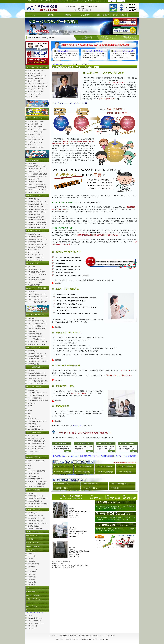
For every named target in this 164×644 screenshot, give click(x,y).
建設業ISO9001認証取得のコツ (37, 177)
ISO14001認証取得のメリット (37, 201)
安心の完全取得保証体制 (36, 78)
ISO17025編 (32, 574)
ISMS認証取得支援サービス (37, 272)
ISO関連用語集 (31, 592)
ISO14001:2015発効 (34, 214)
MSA (30, 416)
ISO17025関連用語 (34, 474)
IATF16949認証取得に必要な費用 (38, 401)
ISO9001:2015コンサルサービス (38, 190)
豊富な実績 (84, 456)
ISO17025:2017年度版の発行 (37, 484)
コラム (28, 588)
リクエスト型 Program (35, 126)
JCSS (30, 466)
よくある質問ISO (32, 550)
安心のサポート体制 (34, 81)
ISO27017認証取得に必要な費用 (38, 302)
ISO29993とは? (33, 370)
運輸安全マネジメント (35, 506)
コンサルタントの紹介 (35, 94)
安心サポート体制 (121, 456)
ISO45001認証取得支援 (33, 510)
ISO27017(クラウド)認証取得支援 (36, 288)
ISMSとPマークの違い (35, 282)
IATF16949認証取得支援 (34, 387)
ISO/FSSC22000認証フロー (36, 326)
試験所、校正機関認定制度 (36, 461)
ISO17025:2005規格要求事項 (37, 471)
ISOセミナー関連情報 (33, 595)
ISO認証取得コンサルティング (34, 1)
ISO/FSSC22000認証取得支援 (35, 315)
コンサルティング (87, 38)
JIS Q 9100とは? (33, 436)
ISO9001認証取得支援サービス (37, 169)
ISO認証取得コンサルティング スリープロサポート (42, 8)
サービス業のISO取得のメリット (93, 488)
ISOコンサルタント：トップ (62, 64)
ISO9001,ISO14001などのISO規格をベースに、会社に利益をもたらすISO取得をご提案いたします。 (115, 507)
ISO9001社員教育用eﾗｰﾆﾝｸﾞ (36, 192)
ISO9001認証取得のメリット (37, 166)
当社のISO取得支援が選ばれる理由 (37, 67)
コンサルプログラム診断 (36, 147)
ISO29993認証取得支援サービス (38, 376)
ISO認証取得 (63, 636)
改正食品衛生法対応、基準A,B (37, 342)
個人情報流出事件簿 (34, 285)
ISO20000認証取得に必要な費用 (38, 245)
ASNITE (31, 468)
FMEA (30, 411)
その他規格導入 (73, 636)
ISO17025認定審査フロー (36, 479)
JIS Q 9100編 (32, 582)
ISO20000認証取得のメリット (37, 237)
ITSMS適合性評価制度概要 (36, 247)
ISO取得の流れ (115, 488)
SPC (29, 414)
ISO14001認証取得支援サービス (38, 204)
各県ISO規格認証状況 (33, 543)
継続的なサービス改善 (35, 260)
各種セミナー (32, 145)
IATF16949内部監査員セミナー (37, 421)
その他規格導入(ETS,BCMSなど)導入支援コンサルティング (86, 1)
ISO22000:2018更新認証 (35, 334)
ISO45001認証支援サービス (36, 518)
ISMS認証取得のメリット (36, 269)
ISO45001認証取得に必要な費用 (38, 523)
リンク (105, 1)
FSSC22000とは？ (33, 331)
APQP (30, 406)
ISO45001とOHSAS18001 (36, 529)
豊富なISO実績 (63, 51)
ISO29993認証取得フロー (36, 378)
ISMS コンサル (33, 626)
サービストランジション (36, 255)
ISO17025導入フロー (34, 476)
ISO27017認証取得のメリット (37, 294)
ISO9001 (31, 616)
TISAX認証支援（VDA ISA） (37, 429)
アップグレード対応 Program (37, 129)
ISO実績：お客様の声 (102, 15)
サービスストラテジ (34, 250)
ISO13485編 (32, 566)
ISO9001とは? (32, 164)
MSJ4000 (31, 454)
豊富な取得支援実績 (34, 73)
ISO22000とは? (33, 318)
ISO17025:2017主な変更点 (36, 487)
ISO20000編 (32, 561)
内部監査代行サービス (35, 142)
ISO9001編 (31, 553)
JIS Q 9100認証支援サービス (37, 441)
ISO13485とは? (33, 351)
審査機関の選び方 (32, 535)
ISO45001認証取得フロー (36, 521)
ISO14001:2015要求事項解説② (37, 222)
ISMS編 (30, 559)
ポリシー (112, 1)
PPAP (30, 408)
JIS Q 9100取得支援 (125, 472)
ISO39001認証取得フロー (36, 501)
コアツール (32, 403)
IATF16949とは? (33, 390)
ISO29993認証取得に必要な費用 (38, 381)
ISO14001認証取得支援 (33, 195)
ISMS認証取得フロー (34, 277)
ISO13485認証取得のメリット (37, 353)
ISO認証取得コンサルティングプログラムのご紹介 (56, 1)
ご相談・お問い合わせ (33, 599)
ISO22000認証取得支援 (126, 466)
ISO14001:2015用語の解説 (36, 217)
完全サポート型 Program (36, 121)
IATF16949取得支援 (83, 472)
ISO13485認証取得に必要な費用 (38, 361)
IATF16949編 (32, 572)
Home (28, 610)
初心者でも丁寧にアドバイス (37, 76)
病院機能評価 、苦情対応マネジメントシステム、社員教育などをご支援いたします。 (115, 530)
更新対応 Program (34, 134)
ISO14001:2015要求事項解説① (37, 220)
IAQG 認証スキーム (34, 451)
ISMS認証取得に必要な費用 (37, 280)
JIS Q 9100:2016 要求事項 (36, 449)
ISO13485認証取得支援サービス (38, 356)
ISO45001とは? (33, 513)
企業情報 (51, 15)
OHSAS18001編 (33, 569)
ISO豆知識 (30, 539)
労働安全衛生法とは (34, 526)
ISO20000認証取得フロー (36, 242)
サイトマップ (121, 1)
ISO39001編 (32, 585)
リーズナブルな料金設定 (36, 91)
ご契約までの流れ (34, 97)
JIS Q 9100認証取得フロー (36, 444)
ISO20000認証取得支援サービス (38, 239)
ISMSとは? (31, 267)
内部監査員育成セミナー (36, 140)
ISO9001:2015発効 (34, 179)
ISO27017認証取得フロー (36, 299)
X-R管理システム (33, 419)
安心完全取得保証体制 (108, 456)
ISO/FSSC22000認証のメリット (38, 321)
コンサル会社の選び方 (33, 532)
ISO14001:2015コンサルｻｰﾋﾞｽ (37, 225)
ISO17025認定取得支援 (33, 457)
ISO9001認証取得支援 (33, 160)
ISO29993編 (32, 579)
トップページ (53, 636)
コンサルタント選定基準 (36, 89)
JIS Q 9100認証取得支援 (34, 432)
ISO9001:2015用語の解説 (36, 182)
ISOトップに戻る (32, 606)
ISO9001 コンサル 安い (36, 623)
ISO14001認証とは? (34, 199)
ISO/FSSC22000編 (33, 564)
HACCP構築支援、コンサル (37, 339)
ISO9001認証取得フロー (35, 171)
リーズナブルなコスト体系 (124, 51)
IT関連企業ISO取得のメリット (92, 484)
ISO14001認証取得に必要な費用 (38, 209)
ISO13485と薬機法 (34, 364)
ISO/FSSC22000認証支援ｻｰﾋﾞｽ (37, 323)
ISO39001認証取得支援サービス (38, 499)
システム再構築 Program (36, 132)
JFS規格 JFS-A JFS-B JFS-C (37, 344)
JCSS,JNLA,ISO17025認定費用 (37, 482)
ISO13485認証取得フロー (36, 359)
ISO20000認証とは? (34, 234)
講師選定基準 (132, 456)
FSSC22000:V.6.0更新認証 (36, 336)
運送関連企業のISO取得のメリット (121, 484)
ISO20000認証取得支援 (33, 231)
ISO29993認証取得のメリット (37, 373)
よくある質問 (85, 15)
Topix (28, 603)
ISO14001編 (32, 556)
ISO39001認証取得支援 (33, 490)
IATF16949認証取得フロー (36, 398)
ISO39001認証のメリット (36, 496)
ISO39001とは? (33, 493)
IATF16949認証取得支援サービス (38, 395)
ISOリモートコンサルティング (37, 84)
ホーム (34, 15)
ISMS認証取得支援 (32, 263)
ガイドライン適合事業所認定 (37, 383)
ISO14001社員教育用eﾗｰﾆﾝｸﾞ (37, 228)
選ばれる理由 (57, 456)
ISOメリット (32, 629)
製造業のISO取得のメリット (64, 484)
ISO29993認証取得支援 (33, 367)
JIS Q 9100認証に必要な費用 (37, 446)
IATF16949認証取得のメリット (37, 393)
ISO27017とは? (33, 292)
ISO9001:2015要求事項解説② (37, 187)
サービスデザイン (34, 252)
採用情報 (68, 15)
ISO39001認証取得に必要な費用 (38, 504)
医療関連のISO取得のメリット (64, 488)
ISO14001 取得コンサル (35, 618)
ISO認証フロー (78, 426)
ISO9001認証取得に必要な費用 (37, 174)
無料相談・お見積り (119, 15)
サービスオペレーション (36, 258)
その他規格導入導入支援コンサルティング (90, 639)
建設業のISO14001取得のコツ (37, 212)
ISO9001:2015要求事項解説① (37, 184)
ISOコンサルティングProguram (36, 118)
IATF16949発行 (33, 424)
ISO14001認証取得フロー (36, 207)
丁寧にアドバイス (94, 456)
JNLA (30, 463)
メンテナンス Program (35, 137)
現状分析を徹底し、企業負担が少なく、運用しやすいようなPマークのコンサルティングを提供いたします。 (116, 518)
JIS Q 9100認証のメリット (36, 438)
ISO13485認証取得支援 (33, 347)
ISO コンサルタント (35, 621)
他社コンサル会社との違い (36, 71)
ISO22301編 (32, 577)
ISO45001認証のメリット (36, 516)
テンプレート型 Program (36, 124)
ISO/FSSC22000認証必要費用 (37, 329)
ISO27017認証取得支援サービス (38, 297)
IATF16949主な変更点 (35, 427)
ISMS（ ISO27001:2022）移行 (37, 275)
